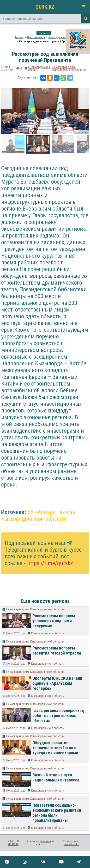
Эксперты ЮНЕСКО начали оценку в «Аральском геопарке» (57, 683)
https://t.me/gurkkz (50, 563)
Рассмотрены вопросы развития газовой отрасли (57, 650)
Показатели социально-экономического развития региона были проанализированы (57, 813)
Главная (19, 37)
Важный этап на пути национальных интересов (56, 777)
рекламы (45, 841)
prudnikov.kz (71, 844)
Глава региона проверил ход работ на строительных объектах (58, 715)
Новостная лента (36, 37)
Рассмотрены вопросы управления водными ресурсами (54, 621)
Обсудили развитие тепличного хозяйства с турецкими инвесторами (55, 748)
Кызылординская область (62, 37)
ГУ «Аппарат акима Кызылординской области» (69, 69)
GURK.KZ (45, 7)
